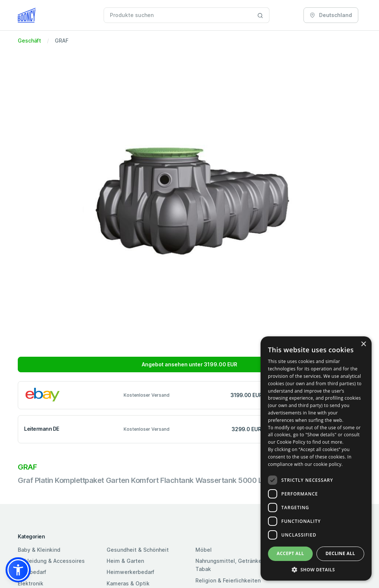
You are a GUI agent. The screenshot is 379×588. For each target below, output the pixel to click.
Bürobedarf (32, 572)
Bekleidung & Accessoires (51, 561)
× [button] (363, 344)
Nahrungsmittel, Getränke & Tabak (231, 565)
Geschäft (29, 41)
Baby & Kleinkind (39, 550)
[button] (18, 570)
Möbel (204, 550)
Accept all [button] (291, 553)
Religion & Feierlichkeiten (228, 580)
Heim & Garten (125, 561)
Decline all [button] (341, 553)
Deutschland (331, 15)
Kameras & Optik (128, 583)
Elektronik (31, 583)
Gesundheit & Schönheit (138, 550)
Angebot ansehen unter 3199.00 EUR (189, 364)
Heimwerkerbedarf (130, 572)
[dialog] (316, 458)
